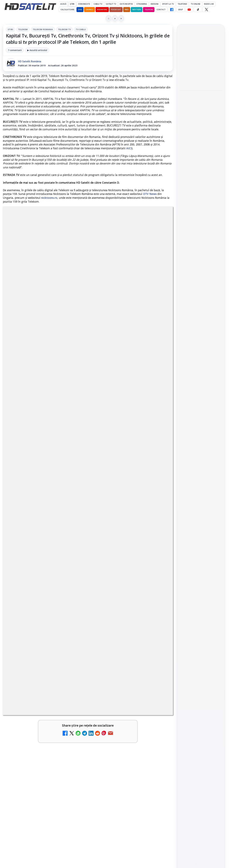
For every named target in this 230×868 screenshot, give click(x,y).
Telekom (149, 10)
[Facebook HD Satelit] (172, 10)
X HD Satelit (201, 443)
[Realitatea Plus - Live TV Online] (73, 660)
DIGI (80, 10)
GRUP (180, 10)
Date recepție (126, 4)
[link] (45, 591)
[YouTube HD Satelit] (189, 10)
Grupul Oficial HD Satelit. (65, 486)
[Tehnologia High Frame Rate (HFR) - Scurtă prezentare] (160, 628)
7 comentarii (15, 50)
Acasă (63, 4)
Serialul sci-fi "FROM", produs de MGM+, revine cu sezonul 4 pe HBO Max (201, 138)
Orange (89, 10)
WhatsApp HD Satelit (201, 417)
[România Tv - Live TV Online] (160, 690)
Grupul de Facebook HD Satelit (201, 406)
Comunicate (84, 4)
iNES (127, 10)
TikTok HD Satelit (201, 434)
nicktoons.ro (49, 198)
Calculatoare (67, 10)
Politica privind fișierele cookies (201, 540)
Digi (184, 493)
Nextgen (137, 10)
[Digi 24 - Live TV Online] (160, 722)
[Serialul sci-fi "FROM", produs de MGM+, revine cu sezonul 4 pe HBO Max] (201, 157)
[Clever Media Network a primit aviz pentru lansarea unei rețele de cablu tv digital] (160, 584)
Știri (72, 4)
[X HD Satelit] (206, 10)
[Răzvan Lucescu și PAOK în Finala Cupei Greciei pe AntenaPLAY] (201, 116)
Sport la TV (168, 4)
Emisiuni (155, 4)
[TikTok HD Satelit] (198, 10)
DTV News (150, 194)
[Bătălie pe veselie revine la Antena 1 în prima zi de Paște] (201, 75)
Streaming (142, 4)
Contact (161, 10)
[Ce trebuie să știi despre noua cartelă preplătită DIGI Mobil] (73, 628)
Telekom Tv (64, 29)
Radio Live (209, 4)
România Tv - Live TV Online (118, 683)
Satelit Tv (111, 4)
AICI (129, 148)
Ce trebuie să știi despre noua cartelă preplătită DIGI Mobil (35, 623)
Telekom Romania (43, 29)
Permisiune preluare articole (201, 530)
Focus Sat (116, 10)
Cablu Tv (98, 4)
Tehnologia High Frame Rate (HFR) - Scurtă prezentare (120, 623)
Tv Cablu (81, 29)
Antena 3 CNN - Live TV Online (120, 653)
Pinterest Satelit (201, 452)
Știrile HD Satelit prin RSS (201, 462)
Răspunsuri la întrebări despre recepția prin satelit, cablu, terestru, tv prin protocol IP (47, 685)
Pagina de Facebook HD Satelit (201, 394)
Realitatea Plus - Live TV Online (35, 653)
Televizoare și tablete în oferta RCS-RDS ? (49, 713)
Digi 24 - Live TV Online (120, 713)
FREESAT (195, 493)
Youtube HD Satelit (201, 425)
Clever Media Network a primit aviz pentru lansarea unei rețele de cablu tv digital (124, 581)
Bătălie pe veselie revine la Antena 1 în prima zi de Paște (200, 57)
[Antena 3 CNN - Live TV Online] (160, 660)
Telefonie (182, 4)
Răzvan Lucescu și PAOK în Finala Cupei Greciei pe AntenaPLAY (200, 97)
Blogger (140, 746)
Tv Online (196, 4)
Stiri (10, 29)
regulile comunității (54, 482)
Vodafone (102, 10)
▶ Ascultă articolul (37, 50)
